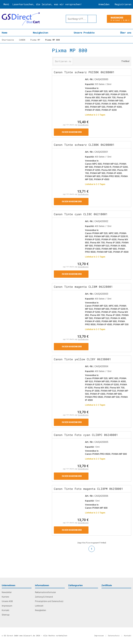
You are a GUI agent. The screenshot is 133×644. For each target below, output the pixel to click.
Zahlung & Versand (44, 597)
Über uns (126, 33)
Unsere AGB (7, 601)
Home (5, 33)
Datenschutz (114, 636)
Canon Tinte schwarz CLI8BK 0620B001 (84, 145)
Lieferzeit (39, 606)
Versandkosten (83, 125)
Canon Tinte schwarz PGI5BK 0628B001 (84, 72)
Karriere (5, 597)
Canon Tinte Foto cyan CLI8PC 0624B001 (86, 435)
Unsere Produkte (84, 33)
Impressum (7, 606)
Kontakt (5, 610)
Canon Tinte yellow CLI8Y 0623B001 (82, 359)
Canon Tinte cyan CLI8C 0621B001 (81, 214)
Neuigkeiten (41, 33)
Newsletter (7, 592)
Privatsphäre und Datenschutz (49, 601)
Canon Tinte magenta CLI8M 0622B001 (83, 287)
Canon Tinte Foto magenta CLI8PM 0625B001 (88, 489)
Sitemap (6, 615)
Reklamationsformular (45, 592)
